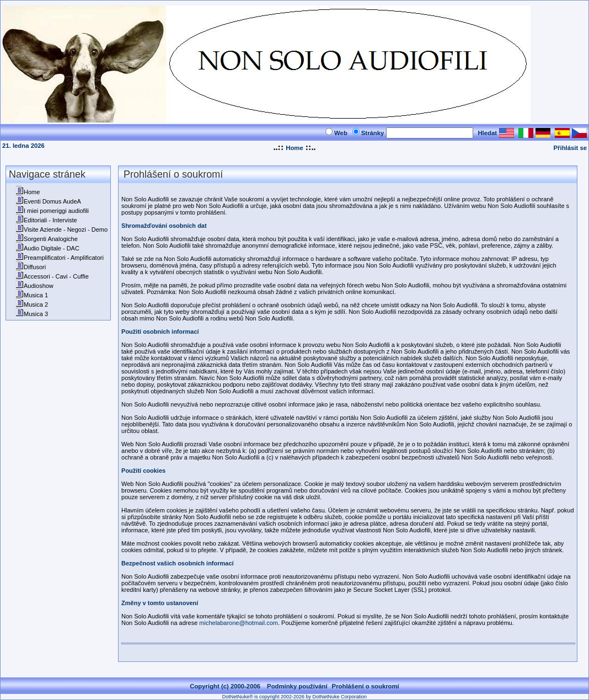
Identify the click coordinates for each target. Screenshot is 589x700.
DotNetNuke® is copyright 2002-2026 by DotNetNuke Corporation (294, 697)
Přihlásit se (570, 148)
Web (341, 133)
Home (294, 148)
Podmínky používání (297, 686)
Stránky (373, 133)
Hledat (487, 133)
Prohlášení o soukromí (366, 686)
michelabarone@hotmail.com (239, 623)
